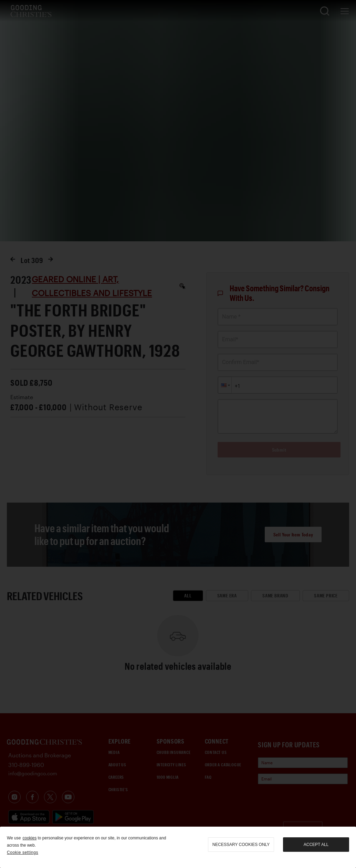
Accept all (316, 845)
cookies (29, 838)
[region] (178, 847)
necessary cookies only (241, 845)
